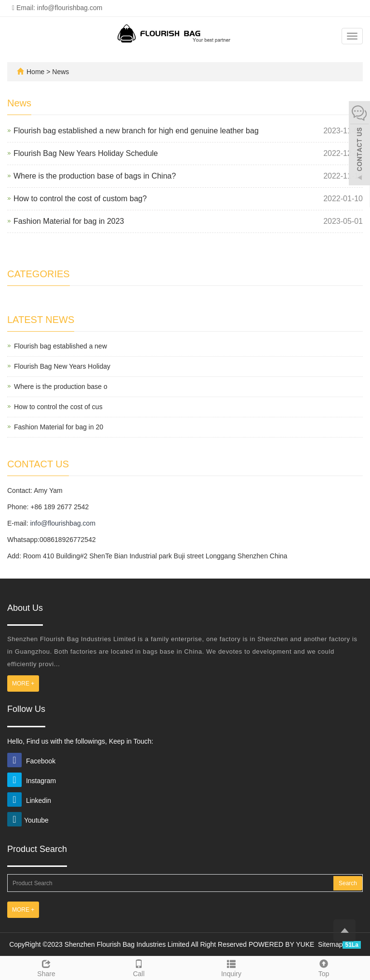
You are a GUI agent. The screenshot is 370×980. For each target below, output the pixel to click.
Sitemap (330, 944)
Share (46, 967)
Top (324, 967)
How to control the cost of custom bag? (80, 199)
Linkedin (29, 800)
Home (35, 72)
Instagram (32, 781)
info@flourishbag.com (63, 523)
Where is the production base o (61, 387)
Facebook (31, 761)
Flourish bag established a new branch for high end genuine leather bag (136, 131)
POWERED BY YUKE (282, 944)
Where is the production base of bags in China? (95, 176)
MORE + (23, 683)
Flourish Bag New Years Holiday (62, 366)
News (60, 72)
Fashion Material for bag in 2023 (69, 221)
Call (139, 967)
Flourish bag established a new (60, 346)
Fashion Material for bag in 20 (59, 427)
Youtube (28, 820)
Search (348, 883)
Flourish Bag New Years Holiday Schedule (86, 153)
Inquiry (231, 967)
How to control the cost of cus (58, 407)
